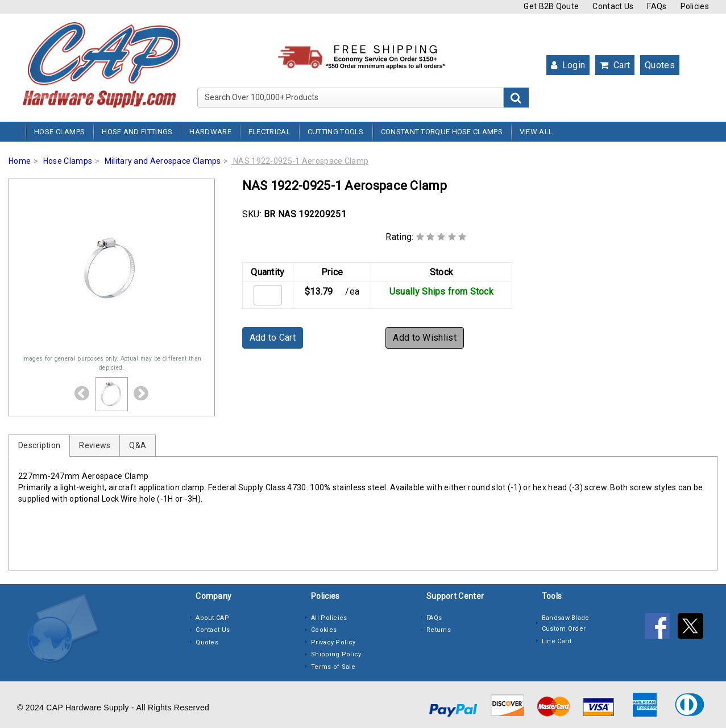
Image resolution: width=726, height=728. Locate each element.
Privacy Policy (333, 642)
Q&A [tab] (138, 445)
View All (536, 132)
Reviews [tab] (95, 445)
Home (20, 161)
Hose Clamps (59, 132)
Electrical (269, 132)
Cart (615, 65)
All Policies (329, 618)
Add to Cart (273, 338)
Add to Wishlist (425, 338)
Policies (695, 6)
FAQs (657, 6)
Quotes (660, 65)
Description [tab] (39, 445)
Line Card (557, 641)
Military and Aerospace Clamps (163, 161)
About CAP (212, 618)
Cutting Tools (336, 132)
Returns (439, 630)
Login (568, 65)
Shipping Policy (336, 654)
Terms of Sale (333, 667)
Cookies (324, 630)
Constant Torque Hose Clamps (442, 132)
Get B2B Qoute (551, 6)
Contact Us (613, 6)
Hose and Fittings (137, 132)
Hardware (210, 132)
